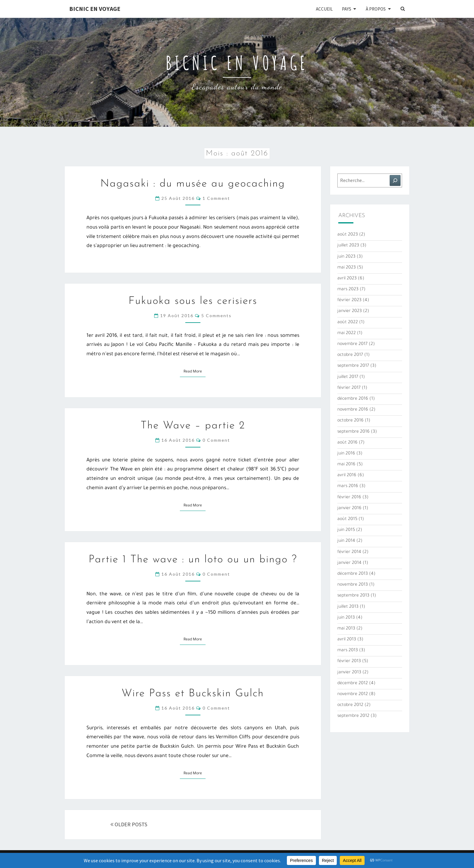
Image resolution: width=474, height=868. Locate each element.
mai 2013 (346, 629)
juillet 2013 (348, 607)
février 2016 (349, 498)
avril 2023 (347, 279)
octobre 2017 (350, 355)
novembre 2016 (353, 410)
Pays (347, 9)
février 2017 (349, 388)
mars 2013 (348, 651)
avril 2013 (347, 640)
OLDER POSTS (129, 824)
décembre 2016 (353, 399)
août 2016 (347, 443)
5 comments (216, 315)
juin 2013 (346, 618)
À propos (376, 9)
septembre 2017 (353, 366)
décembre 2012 (353, 684)
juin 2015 (346, 530)
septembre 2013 (353, 596)
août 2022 (348, 323)
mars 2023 (348, 290)
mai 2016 (346, 465)
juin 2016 (346, 454)
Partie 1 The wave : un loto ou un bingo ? (193, 560)
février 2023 (349, 301)
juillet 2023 (348, 246)
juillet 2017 (348, 377)
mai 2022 (347, 333)
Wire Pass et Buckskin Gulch (193, 694)
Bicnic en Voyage (95, 9)
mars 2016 (348, 486)
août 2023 (348, 235)
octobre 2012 (350, 705)
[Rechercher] (395, 180)
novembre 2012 (353, 694)
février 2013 (349, 662)
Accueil (324, 9)
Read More (195, 371)
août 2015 (347, 519)
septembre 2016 (354, 432)
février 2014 (349, 552)
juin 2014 (346, 541)
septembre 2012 (353, 716)
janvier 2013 (349, 673)
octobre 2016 (351, 421)
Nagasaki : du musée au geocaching (193, 184)
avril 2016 (347, 476)
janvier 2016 (349, 509)
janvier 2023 (350, 311)
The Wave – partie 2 (193, 426)
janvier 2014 (349, 563)
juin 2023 (346, 257)
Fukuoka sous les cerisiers (193, 301)
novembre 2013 (353, 585)
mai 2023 (347, 268)
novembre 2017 (352, 344)
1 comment (216, 198)
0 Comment (216, 440)
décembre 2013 (353, 574)
